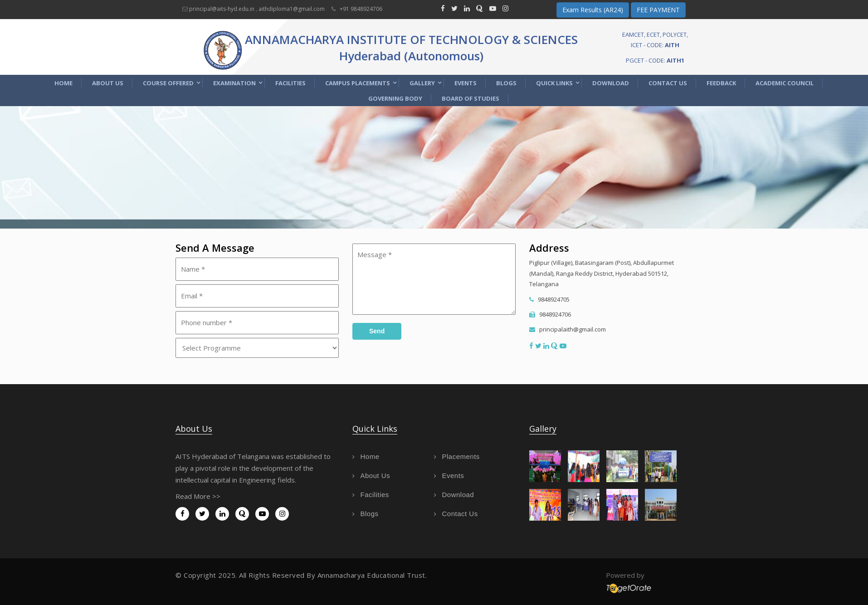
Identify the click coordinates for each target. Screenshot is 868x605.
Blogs (506, 83)
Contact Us (668, 83)
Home (63, 83)
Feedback (721, 83)
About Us (108, 83)
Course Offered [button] (168, 83)
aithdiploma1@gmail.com (292, 9)
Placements (457, 456)
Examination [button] (234, 83)
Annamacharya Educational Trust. (372, 575)
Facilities (290, 83)
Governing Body (395, 98)
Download (611, 83)
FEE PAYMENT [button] (658, 10)
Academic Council (785, 83)
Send (377, 331)
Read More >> (198, 496)
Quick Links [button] (554, 83)
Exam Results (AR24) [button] (593, 10)
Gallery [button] (422, 83)
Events (466, 83)
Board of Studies (471, 98)
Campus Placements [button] (358, 83)
